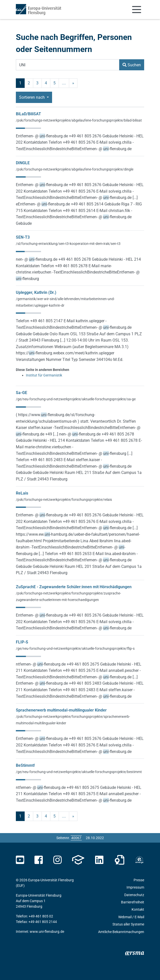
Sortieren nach (32, 97)
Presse (139, 880)
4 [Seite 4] (46, 83)
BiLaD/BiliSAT (28, 114)
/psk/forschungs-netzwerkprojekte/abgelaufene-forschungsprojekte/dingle (75, 169)
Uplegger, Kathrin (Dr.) (36, 292)
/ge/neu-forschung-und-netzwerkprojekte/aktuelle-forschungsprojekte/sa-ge (76, 399)
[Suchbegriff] (68, 65)
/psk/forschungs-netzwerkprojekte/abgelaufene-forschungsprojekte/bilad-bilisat (79, 120)
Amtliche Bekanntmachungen (121, 932)
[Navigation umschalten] (137, 10)
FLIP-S (22, 642)
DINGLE (23, 163)
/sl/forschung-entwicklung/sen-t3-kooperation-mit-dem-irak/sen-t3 (68, 244)
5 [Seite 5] (54, 83)
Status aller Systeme (128, 924)
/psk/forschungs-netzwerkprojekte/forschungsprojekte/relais (64, 500)
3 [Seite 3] (37, 83)
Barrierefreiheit (133, 902)
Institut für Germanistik (44, 375)
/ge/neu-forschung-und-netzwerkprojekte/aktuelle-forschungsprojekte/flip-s (75, 648)
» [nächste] (73, 83)
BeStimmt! (25, 765)
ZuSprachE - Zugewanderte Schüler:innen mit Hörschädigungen (74, 587)
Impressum (135, 887)
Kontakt (138, 909)
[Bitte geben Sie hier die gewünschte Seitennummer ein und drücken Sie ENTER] (76, 838)
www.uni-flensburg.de (47, 932)
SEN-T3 (23, 237)
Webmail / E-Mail (131, 917)
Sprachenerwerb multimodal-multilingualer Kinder (61, 710)
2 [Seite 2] (29, 83)
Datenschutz (134, 895)
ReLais (22, 493)
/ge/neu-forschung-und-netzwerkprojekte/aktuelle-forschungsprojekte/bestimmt (79, 772)
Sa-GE (22, 393)
